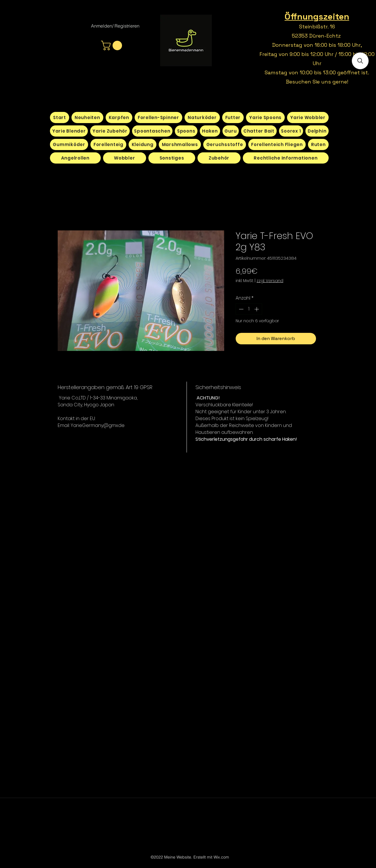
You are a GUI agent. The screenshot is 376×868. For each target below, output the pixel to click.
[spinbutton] (249, 309)
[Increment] (257, 309)
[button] (113, 45)
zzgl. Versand (270, 281)
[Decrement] (241, 309)
